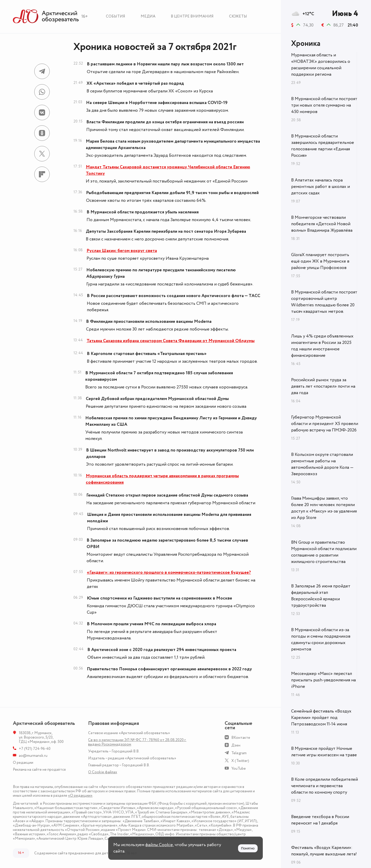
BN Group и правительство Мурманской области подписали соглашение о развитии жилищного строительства (324, 552)
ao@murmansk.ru (33, 756)
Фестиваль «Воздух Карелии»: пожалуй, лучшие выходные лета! (324, 851)
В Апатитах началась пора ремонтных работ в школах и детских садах (321, 187)
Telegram (239, 753)
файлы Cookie (159, 845)
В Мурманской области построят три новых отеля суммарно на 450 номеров (324, 105)
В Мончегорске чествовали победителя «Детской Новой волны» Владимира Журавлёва (322, 224)
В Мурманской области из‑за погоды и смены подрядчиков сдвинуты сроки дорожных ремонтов (321, 640)
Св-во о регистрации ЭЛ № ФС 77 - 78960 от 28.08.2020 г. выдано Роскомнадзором (137, 742)
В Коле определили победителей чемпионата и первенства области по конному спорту (324, 786)
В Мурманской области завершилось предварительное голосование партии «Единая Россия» (323, 146)
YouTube (239, 769)
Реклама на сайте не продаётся (39, 770)
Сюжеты (238, 16)
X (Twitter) (240, 761)
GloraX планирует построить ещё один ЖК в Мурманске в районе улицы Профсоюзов (320, 261)
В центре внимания (192, 16)
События (116, 16)
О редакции (23, 763)
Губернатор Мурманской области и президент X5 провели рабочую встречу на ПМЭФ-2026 (325, 424)
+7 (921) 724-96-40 (35, 749)
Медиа (148, 16)
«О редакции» (80, 796)
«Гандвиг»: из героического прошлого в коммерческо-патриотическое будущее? (169, 572)
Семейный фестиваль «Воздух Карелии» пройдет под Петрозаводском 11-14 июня (321, 718)
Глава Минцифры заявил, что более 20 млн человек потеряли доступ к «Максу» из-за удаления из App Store (324, 508)
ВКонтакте (241, 738)
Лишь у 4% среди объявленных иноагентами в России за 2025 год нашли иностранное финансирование (322, 346)
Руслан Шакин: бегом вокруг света (122, 251)
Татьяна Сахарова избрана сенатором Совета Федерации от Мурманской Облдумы (171, 341)
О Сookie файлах (103, 772)
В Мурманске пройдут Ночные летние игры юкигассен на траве (324, 752)
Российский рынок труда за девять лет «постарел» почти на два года (323, 386)
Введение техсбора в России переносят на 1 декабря (320, 820)
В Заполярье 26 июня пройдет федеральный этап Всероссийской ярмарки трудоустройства (321, 596)
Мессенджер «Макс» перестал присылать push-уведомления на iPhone (323, 680)
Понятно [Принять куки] (248, 848)
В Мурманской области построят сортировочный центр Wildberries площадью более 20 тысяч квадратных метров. (324, 302)
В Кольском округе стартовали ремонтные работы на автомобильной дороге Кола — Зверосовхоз (322, 464)
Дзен (236, 745)
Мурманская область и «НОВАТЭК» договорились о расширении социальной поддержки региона (321, 65)
